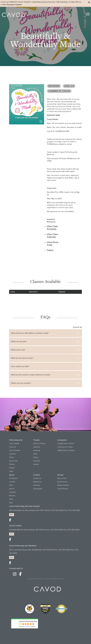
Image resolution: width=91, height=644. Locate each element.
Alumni (12, 489)
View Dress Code (53, 244)
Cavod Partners (63, 489)
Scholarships (38, 489)
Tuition (50, 250)
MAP (12, 515)
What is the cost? (18, 350)
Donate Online (62, 482)
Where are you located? (21, 383)
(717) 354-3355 (32, 419)
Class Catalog (14, 444)
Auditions (37, 447)
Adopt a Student (63, 485)
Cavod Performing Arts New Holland (24, 506)
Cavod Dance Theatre (65, 447)
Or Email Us (32, 428)
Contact (36, 464)
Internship (37, 450)
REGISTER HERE (53, 115)
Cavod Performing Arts (35, 579)
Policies (12, 464)
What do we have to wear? (22, 358)
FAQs (35, 454)
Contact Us (37, 478)
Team (11, 485)
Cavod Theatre (15, 526)
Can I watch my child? (20, 366)
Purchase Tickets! (14, 5)
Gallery (12, 468)
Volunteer (37, 461)
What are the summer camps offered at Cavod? (31, 375)
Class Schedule (15, 450)
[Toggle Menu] (88, 14)
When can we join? (19, 341)
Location (12, 482)
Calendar (12, 454)
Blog (11, 503)
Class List (13, 447)
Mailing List (37, 482)
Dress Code (13, 461)
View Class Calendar (52, 236)
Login (11, 471)
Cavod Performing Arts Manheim (23, 546)
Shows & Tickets (39, 444)
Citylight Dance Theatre (66, 444)
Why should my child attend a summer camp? (30, 333)
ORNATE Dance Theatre (66, 450)
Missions (12, 496)
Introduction (13, 478)
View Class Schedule (52, 228)
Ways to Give (62, 478)
